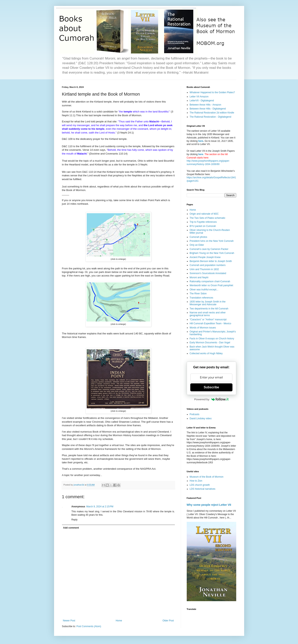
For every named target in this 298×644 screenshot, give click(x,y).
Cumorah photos (199, 237)
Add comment (71, 528)
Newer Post (69, 621)
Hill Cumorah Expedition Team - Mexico (210, 323)
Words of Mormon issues (203, 328)
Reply (75, 520)
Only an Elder (197, 245)
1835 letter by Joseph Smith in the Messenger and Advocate (208, 303)
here (201, 141)
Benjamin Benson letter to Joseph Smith (211, 261)
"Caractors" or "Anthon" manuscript (208, 320)
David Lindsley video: (201, 418)
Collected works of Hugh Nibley (206, 353)
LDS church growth (200, 485)
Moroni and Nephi (199, 277)
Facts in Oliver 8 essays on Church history (212, 339)
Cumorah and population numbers (208, 265)
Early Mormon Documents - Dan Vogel (210, 343)
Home (119, 621)
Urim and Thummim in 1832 (204, 269)
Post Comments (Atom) (89, 626)
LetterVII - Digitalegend (202, 101)
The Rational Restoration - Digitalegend (210, 117)
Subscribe (211, 387)
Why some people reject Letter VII (209, 505)
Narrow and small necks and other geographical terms (208, 314)
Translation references (201, 298)
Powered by (211, 399)
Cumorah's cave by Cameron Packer (209, 249)
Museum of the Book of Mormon (207, 477)
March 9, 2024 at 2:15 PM (100, 507)
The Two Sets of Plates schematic (208, 218)
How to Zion (196, 481)
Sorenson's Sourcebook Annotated (208, 273)
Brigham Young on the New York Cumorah (212, 253)
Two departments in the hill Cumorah (209, 309)
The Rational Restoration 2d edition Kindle (212, 113)
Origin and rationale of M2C (204, 214)
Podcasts (195, 414)
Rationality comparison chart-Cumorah (210, 281)
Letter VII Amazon (199, 97)
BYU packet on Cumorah (203, 226)
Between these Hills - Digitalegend (208, 109)
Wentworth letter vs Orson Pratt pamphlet (211, 285)
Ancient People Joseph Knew (205, 257)
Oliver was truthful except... (204, 290)
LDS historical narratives (203, 489)
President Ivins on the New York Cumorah (212, 241)
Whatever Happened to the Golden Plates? (212, 92)
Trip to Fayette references (203, 222)
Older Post (168, 621)
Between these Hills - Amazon (205, 105)
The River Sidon (198, 294)
